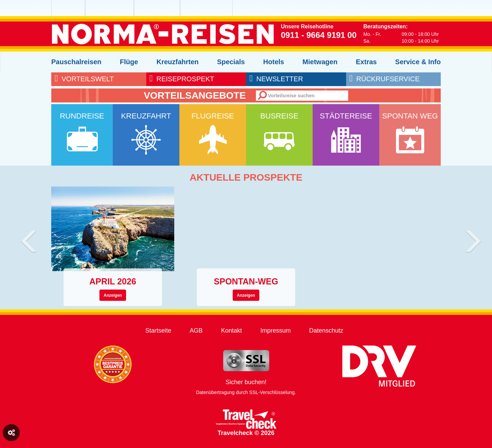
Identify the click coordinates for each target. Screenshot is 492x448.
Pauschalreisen (76, 62)
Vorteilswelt (84, 79)
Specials (231, 62)
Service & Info (418, 62)
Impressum (276, 331)
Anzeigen (113, 295)
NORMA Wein (151, 8)
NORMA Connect (197, 8)
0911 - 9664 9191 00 (319, 35)
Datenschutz (326, 331)
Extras (366, 62)
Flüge (129, 62)
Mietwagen (320, 62)
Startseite (158, 331)
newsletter (276, 79)
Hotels (274, 62)
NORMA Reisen (102, 8)
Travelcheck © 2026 (246, 423)
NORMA (68, 8)
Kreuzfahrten (177, 62)
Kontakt (231, 331)
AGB (196, 331)
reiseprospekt (182, 79)
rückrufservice (385, 79)
